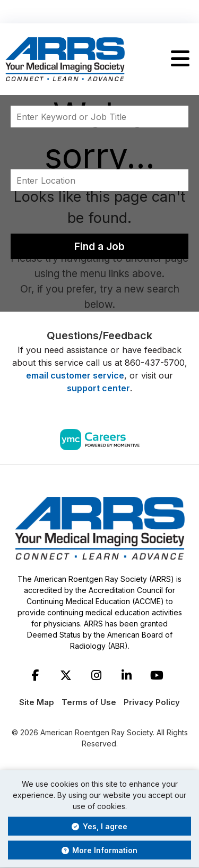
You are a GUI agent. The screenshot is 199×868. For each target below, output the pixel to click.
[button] (180, 59)
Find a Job (99, 246)
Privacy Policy (152, 702)
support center (98, 388)
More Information (100, 850)
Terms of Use (89, 702)
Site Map (37, 702)
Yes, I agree (99, 826)
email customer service (75, 375)
